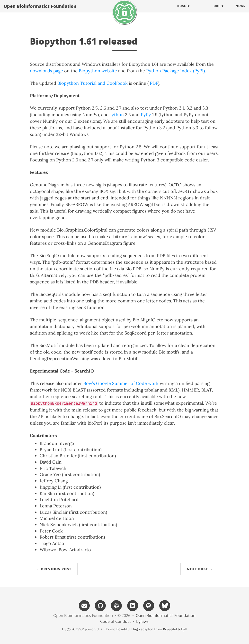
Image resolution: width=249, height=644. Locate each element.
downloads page (46, 71)
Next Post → (200, 569)
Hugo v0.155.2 (73, 629)
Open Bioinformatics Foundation (40, 11)
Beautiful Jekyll (175, 629)
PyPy (146, 115)
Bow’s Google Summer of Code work (121, 383)
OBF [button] (217, 11)
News (240, 11)
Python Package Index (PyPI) (175, 71)
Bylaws (142, 621)
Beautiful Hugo (128, 629)
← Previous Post (54, 569)
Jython (117, 115)
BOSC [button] (182, 11)
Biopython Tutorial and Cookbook (93, 83)
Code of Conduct (116, 621)
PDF (154, 83)
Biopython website (98, 71)
